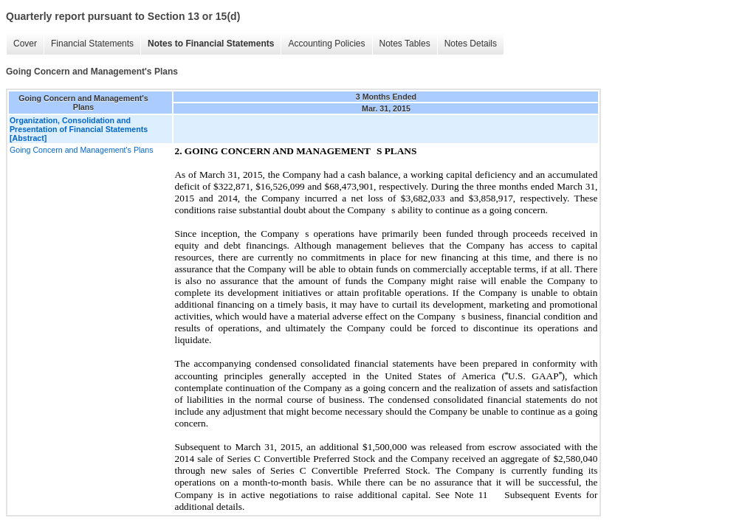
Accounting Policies (326, 44)
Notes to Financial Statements (211, 44)
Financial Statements (92, 44)
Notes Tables (405, 44)
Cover (25, 44)
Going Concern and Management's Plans (82, 150)
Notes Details (471, 44)
